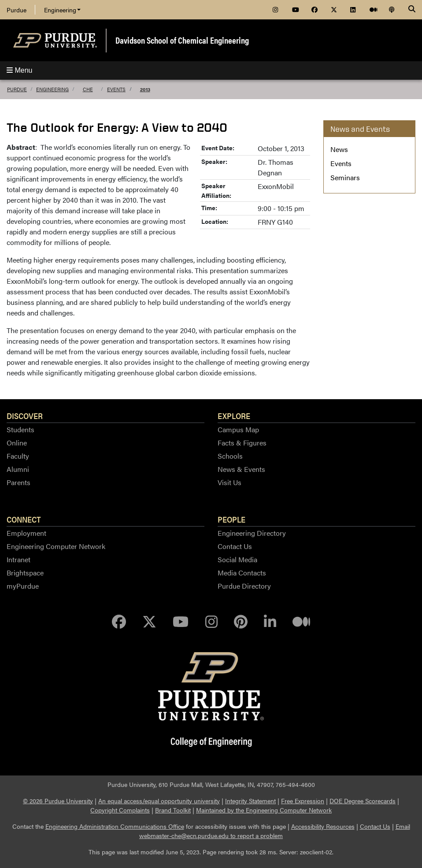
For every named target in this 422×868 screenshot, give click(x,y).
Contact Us (235, 546)
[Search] (412, 10)
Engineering (62, 10)
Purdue (17, 10)
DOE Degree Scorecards (363, 801)
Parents (19, 482)
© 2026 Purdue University (58, 801)
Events (116, 89)
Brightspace (25, 573)
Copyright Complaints (120, 810)
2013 (145, 89)
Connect (24, 519)
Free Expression (303, 801)
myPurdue (23, 586)
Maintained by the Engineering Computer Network (264, 810)
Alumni (18, 469)
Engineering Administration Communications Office (115, 826)
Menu (19, 70)
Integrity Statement (250, 801)
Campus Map (238, 429)
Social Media (237, 559)
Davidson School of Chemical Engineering (182, 40)
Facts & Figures (242, 443)
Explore (234, 415)
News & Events (241, 469)
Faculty (18, 456)
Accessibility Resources (323, 826)
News (339, 149)
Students (20, 429)
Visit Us (230, 482)
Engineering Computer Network (56, 546)
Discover (25, 415)
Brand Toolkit (173, 810)
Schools (230, 456)
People (231, 519)
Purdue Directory (244, 586)
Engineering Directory (252, 533)
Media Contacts (242, 573)
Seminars (345, 177)
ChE (88, 89)
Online (17, 443)
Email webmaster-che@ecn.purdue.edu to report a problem (275, 831)
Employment (26, 533)
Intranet (19, 559)
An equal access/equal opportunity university (159, 801)
